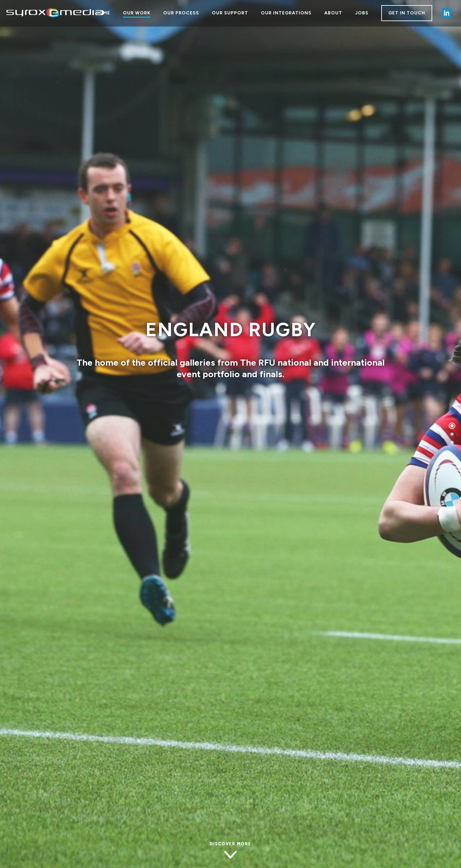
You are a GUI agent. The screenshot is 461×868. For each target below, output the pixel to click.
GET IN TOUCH (407, 13)
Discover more (230, 844)
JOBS (362, 13)
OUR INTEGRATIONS (286, 13)
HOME (103, 13)
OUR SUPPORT (230, 13)
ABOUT (333, 13)
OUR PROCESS (181, 13)
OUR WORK (137, 13)
